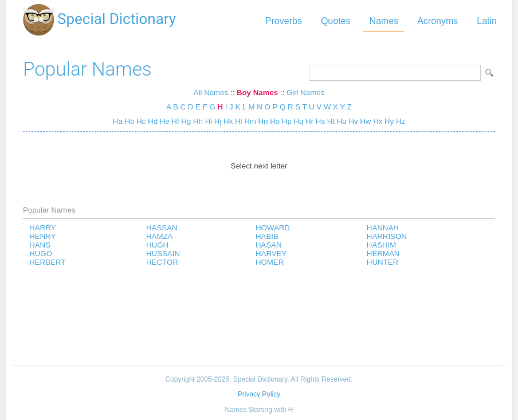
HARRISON (387, 236)
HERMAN (383, 254)
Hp (287, 121)
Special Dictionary (117, 19)
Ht (331, 121)
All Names (211, 93)
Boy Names (257, 93)
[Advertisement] (259, 317)
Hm (250, 121)
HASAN (269, 245)
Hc (141, 121)
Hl (239, 121)
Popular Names (87, 69)
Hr (309, 121)
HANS (40, 245)
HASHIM (382, 245)
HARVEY (271, 254)
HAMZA (159, 236)
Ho (275, 121)
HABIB (267, 236)
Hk (228, 121)
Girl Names (305, 93)
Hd (153, 121)
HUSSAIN (163, 254)
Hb (129, 121)
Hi (209, 121)
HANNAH (383, 228)
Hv (353, 121)
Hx (378, 121)
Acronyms (437, 21)
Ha (118, 121)
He (165, 121)
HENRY (42, 236)
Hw (365, 121)
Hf (175, 121)
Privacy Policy (259, 394)
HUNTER (382, 262)
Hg (186, 121)
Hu (342, 121)
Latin (487, 21)
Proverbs (284, 21)
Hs (320, 121)
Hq (299, 121)
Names (384, 21)
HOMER (270, 262)
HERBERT (47, 262)
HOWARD (273, 228)
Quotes (336, 21)
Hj (218, 121)
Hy (389, 121)
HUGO (41, 254)
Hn (263, 121)
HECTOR (162, 262)
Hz (401, 121)
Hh (198, 121)
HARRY (42, 228)
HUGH (157, 245)
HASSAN (162, 228)
